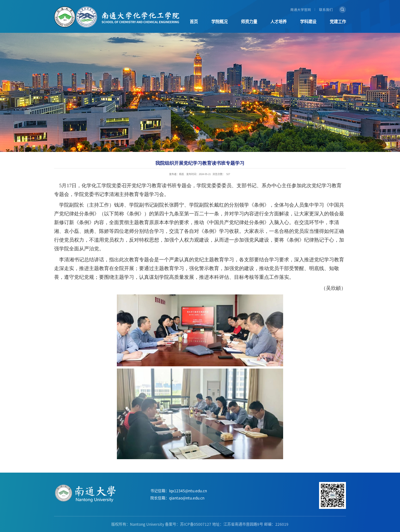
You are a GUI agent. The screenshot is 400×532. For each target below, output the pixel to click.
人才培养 (278, 22)
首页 (194, 22)
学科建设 (308, 22)
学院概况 (219, 22)
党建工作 (338, 22)
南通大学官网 (301, 10)
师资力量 (249, 22)
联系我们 (326, 10)
